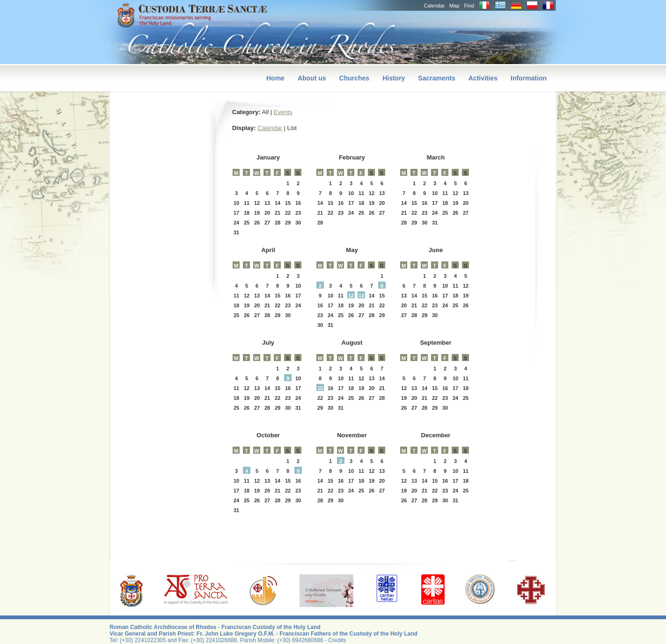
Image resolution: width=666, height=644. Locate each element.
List (292, 128)
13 (361, 296)
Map (454, 6)
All (265, 112)
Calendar (435, 6)
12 (351, 296)
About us (312, 78)
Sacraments (436, 78)
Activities (483, 78)
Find (469, 6)
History (394, 78)
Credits (337, 640)
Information (529, 78)
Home (275, 78)
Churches (355, 78)
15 (320, 388)
